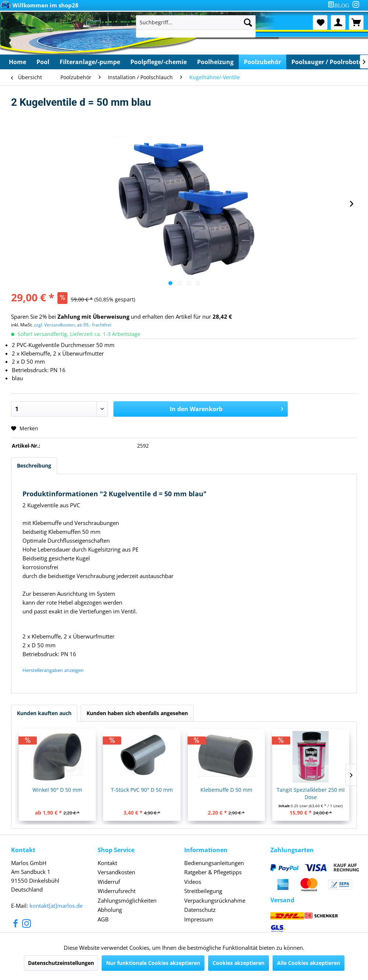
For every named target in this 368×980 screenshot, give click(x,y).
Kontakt (107, 863)
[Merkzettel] (320, 22)
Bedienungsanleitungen (214, 863)
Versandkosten (116, 872)
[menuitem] (340, 5)
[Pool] (43, 62)
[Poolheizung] (215, 62)
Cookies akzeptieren (239, 963)
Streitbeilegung (203, 891)
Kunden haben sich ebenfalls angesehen (137, 713)
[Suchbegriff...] (196, 22)
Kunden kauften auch (44, 713)
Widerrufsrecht (117, 891)
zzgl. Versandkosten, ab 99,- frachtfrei (73, 325)
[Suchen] (248, 22)
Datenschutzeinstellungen (61, 963)
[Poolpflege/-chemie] (159, 62)
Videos (193, 882)
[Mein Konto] (338, 22)
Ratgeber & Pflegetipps (213, 872)
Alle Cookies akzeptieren (309, 963)
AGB (103, 919)
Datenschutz (200, 910)
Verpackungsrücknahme (215, 900)
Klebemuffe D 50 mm (297, 790)
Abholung (110, 910)
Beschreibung (34, 465)
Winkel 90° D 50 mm (71, 790)
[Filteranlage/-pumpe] (90, 62)
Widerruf (109, 882)
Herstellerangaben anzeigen (53, 670)
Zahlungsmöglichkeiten (127, 900)
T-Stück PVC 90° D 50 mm (184, 790)
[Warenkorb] (356, 22)
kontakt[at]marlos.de (56, 906)
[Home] (17, 62)
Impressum (199, 919)
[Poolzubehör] (262, 62)
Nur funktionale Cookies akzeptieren (153, 963)
